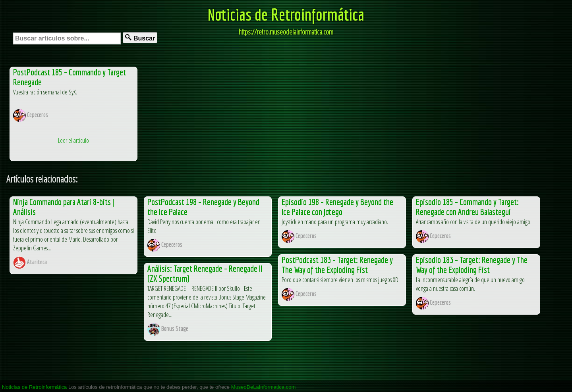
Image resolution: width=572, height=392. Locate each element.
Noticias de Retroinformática (286, 14)
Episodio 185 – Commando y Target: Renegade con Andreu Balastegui (467, 207)
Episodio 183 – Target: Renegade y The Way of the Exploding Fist (472, 265)
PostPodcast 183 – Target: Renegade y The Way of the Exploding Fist (337, 265)
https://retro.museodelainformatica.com (286, 32)
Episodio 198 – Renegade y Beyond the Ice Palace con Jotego (337, 207)
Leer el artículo (73, 140)
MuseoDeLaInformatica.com (264, 387)
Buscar (140, 38)
